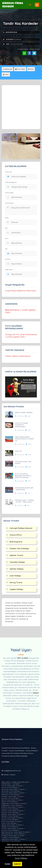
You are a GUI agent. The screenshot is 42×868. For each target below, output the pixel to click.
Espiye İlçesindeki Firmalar (12, 807)
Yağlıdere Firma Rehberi (11, 841)
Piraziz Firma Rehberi (10, 830)
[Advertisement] (21, 107)
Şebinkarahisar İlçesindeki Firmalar (16, 832)
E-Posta (8, 259)
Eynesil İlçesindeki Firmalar (13, 811)
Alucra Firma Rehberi (10, 787)
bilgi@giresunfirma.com (12, 771)
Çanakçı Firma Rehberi (11, 798)
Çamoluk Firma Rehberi (11, 795)
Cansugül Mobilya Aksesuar (21, 528)
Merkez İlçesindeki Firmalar (13, 814)
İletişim (16, 784)
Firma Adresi (9, 203)
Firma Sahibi (9, 193)
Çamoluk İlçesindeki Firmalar (13, 793)
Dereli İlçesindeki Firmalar (12, 800)
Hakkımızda (7, 69)
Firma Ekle (6, 784)
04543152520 (10, 32)
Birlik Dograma (16, 542)
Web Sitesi (9, 270)
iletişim (36, 693)
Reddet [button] (7, 864)
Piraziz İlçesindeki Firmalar (13, 828)
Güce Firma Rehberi (9, 823)
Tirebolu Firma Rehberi (11, 837)
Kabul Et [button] (17, 864)
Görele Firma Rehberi (10, 820)
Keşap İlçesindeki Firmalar (12, 825)
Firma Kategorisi (11, 182)
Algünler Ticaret (16, 555)
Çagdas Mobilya (16, 589)
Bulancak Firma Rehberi (11, 791)
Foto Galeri (20, 69)
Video (6, 74)
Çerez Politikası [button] (21, 858)
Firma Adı (8, 172)
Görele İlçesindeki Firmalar (12, 818)
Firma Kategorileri (20, 782)
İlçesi (7, 218)
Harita (31, 69)
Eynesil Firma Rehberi (10, 812)
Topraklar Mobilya (17, 562)
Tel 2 (8, 238)
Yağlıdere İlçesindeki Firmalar (13, 839)
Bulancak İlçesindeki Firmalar (13, 789)
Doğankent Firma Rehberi (12, 805)
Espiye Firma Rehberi (10, 809)
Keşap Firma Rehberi (10, 827)
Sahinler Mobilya (17, 569)
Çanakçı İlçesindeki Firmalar (13, 796)
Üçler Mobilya (15, 576)
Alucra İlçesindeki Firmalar (12, 786)
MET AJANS (23, 658)
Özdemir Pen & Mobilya (19, 548)
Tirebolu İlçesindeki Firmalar (13, 836)
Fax (8, 249)
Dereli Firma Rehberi (10, 802)
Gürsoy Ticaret (16, 582)
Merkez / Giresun (9, 775)
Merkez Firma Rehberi (10, 816)
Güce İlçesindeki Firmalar (12, 821)
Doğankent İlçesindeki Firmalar (14, 804)
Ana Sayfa (6, 782)
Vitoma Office (16, 535)
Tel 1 (8, 228)
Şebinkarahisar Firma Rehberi (13, 834)
